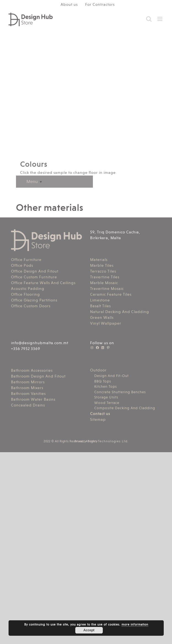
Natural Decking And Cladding (120, 312)
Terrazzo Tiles (103, 271)
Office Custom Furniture (34, 277)
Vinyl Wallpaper (106, 323)
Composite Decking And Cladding (125, 408)
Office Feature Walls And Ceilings (43, 283)
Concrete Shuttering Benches (120, 392)
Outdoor (98, 370)
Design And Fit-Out (111, 376)
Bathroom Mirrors (28, 382)
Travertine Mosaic (107, 289)
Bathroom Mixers (27, 388)
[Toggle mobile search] (149, 19)
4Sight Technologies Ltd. (107, 441)
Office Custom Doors (31, 306)
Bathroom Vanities (28, 394)
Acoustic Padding (28, 289)
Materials (99, 260)
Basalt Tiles (100, 306)
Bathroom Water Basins (33, 399)
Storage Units (106, 397)
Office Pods (22, 265)
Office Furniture (26, 260)
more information (135, 625)
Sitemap (98, 419)
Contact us (100, 414)
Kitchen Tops (106, 386)
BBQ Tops (103, 381)
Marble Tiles (102, 265)
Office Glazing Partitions (34, 300)
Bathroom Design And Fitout (38, 376)
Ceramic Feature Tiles (111, 294)
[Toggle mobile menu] (160, 19)
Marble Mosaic (104, 283)
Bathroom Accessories (32, 370)
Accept (89, 630)
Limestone (100, 300)
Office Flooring (25, 294)
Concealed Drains (28, 405)
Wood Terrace (107, 403)
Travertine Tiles (105, 277)
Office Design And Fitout (35, 271)
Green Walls (102, 317)
